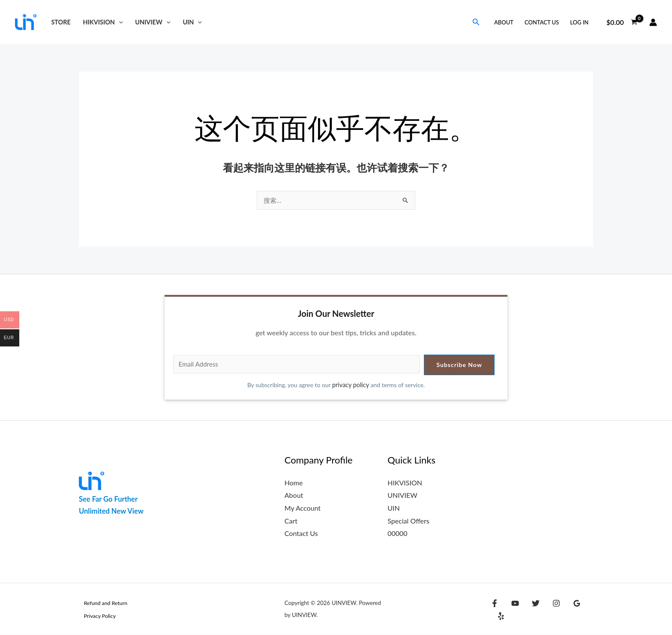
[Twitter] (531, 610)
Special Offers (408, 521)
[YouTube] (513, 610)
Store (61, 22)
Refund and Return (102, 603)
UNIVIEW (153, 22)
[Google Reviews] (568, 610)
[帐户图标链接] (653, 22)
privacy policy (351, 385)
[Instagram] (550, 610)
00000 (397, 534)
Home (294, 483)
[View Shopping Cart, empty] (622, 22)
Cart (291, 521)
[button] (119, 22)
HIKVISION (103, 22)
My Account (303, 508)
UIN (192, 22)
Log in (579, 22)
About (504, 22)
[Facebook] (495, 610)
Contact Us (542, 22)
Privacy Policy (96, 616)
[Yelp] (587, 610)
